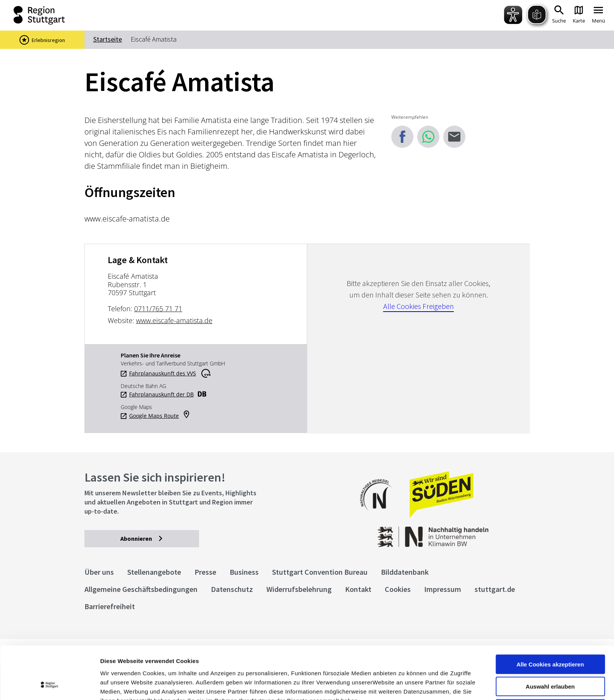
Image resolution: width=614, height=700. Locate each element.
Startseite (108, 39)
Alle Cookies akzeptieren (550, 615)
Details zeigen (406, 685)
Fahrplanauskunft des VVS (163, 373)
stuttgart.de (495, 589)
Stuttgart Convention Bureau (320, 572)
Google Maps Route (154, 416)
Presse (205, 572)
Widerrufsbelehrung (299, 589)
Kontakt (358, 589)
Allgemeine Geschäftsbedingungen (141, 589)
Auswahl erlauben (550, 637)
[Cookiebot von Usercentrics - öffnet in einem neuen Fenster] (49, 685)
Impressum (116, 660)
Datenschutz (232, 589)
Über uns (99, 572)
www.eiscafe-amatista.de (174, 320)
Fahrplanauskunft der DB (161, 394)
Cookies (398, 589)
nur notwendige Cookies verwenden (550, 663)
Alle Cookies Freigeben (419, 306)
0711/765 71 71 (158, 309)
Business (244, 572)
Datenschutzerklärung (170, 660)
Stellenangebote (154, 572)
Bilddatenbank (405, 572)
